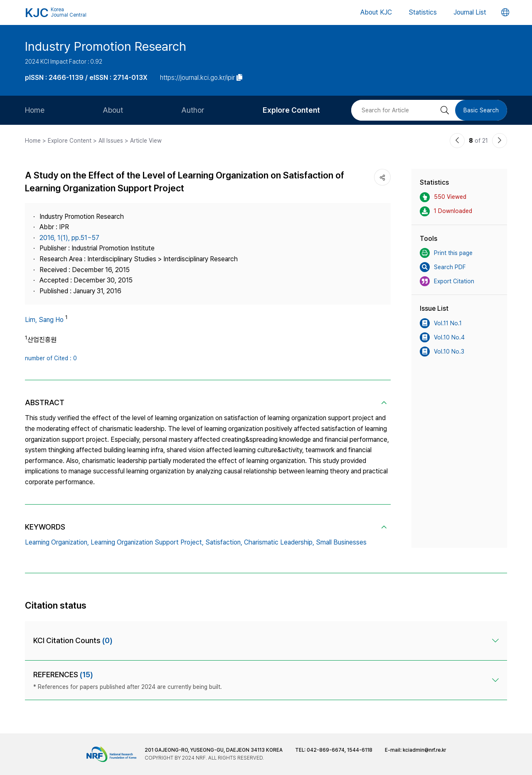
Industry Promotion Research (106, 46)
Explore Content (291, 110)
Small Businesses (341, 542)
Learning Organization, (57, 542)
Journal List (470, 12)
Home (35, 110)
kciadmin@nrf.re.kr (424, 750)
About (113, 110)
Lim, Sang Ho (44, 320)
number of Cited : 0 (51, 358)
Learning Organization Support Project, (147, 542)
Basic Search (481, 110)
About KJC (376, 12)
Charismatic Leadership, (279, 542)
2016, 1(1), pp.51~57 (69, 238)
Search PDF (443, 267)
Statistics (423, 12)
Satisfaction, (224, 542)
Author (193, 110)
